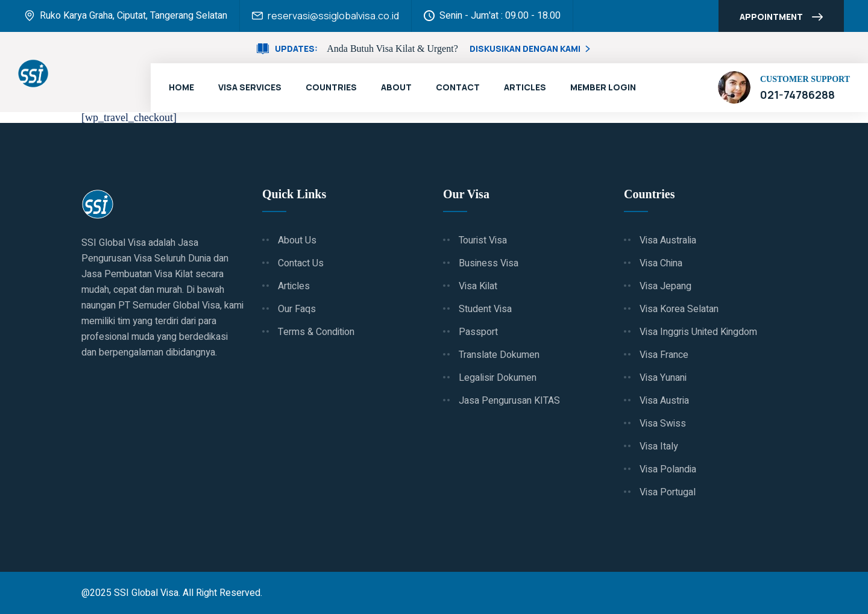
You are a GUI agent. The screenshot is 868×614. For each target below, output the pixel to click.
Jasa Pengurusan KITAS (509, 401)
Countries (331, 87)
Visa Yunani (663, 378)
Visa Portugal (668, 492)
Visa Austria (664, 401)
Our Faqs (297, 309)
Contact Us (301, 263)
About (396, 87)
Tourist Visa (483, 240)
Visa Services (250, 87)
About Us (297, 240)
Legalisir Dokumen (498, 378)
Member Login (603, 87)
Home (181, 87)
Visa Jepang (665, 286)
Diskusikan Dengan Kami (531, 49)
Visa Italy (659, 446)
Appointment (781, 18)
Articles (525, 87)
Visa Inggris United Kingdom (698, 332)
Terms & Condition (316, 332)
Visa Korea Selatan (679, 309)
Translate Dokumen (499, 355)
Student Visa (485, 309)
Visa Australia (668, 240)
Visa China (661, 263)
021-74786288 (797, 95)
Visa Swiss (663, 424)
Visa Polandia (668, 469)
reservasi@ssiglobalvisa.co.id (333, 16)
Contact (458, 87)
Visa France (664, 355)
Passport (478, 332)
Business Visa (489, 263)
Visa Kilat (478, 286)
